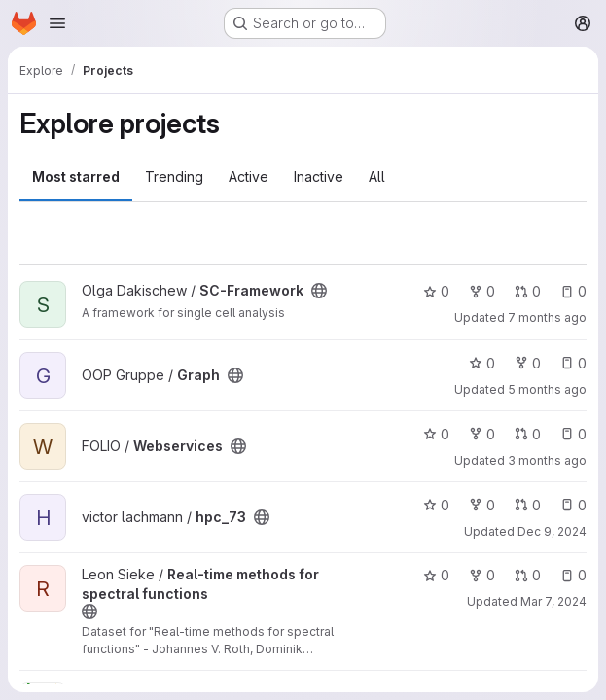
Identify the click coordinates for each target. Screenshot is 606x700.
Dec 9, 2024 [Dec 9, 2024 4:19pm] (552, 531)
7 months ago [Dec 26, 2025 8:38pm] (547, 317)
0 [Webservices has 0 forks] (482, 434)
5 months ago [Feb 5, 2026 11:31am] (547, 389)
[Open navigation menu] (57, 23)
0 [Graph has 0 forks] (528, 363)
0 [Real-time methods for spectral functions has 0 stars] (436, 575)
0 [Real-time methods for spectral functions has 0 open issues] (573, 575)
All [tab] (377, 176)
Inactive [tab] (319, 176)
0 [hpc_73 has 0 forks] (482, 505)
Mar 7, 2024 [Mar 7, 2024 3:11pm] (553, 601)
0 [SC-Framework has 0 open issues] (573, 291)
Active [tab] (249, 176)
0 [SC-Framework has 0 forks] (482, 291)
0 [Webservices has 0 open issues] (573, 434)
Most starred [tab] (76, 176)
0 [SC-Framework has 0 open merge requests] (528, 291)
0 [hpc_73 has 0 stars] (436, 505)
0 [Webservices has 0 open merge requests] (528, 434)
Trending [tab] (174, 176)
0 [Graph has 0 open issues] (573, 363)
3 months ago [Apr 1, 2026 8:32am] (547, 460)
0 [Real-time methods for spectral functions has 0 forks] (482, 575)
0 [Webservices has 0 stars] (436, 434)
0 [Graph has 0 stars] (482, 363)
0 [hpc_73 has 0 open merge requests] (528, 505)
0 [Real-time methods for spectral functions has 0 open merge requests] (528, 575)
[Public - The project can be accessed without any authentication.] (319, 291)
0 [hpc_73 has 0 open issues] (573, 505)
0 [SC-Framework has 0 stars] (436, 291)
